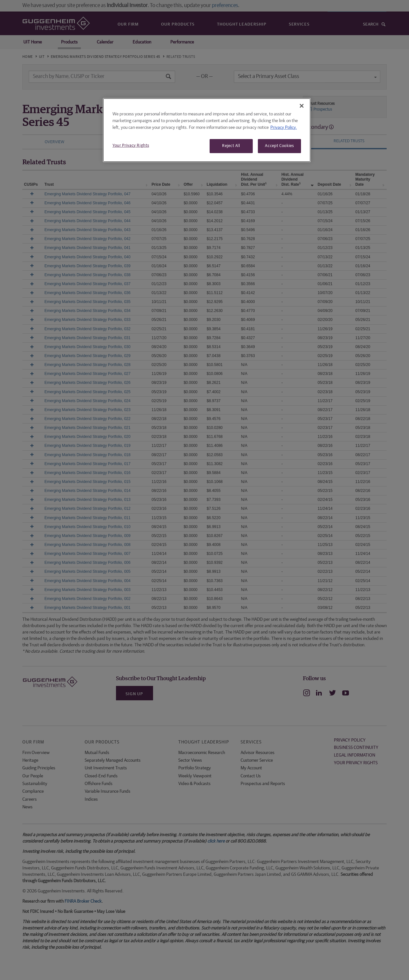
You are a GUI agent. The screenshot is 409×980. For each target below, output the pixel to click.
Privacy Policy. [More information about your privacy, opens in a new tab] (284, 128)
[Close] (302, 106)
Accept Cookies (279, 146)
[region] (207, 130)
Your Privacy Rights (131, 146)
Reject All (231, 146)
